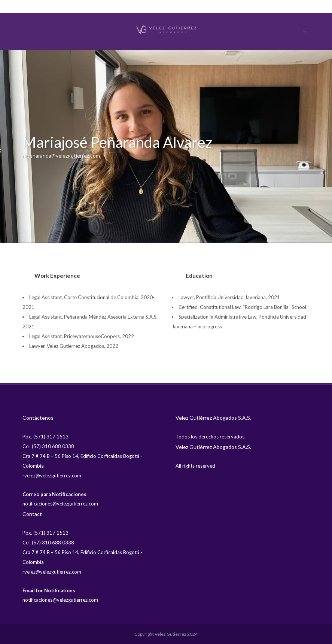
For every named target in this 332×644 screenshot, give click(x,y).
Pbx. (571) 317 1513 (45, 437)
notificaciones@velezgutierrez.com (60, 504)
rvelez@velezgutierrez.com (52, 476)
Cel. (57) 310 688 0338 (48, 446)
